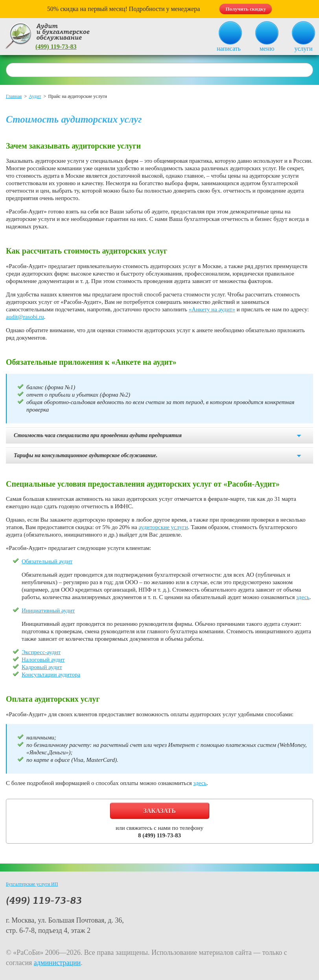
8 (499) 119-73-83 (159, 835)
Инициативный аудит (48, 610)
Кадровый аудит (42, 667)
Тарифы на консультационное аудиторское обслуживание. (86, 455)
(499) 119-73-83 (56, 47)
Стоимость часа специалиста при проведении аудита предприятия (98, 435)
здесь (303, 597)
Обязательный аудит (47, 561)
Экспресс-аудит (41, 652)
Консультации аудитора (51, 675)
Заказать (159, 811)
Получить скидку (246, 9)
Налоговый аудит (43, 660)
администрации (57, 963)
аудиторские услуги (163, 527)
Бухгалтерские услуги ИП (32, 884)
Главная (14, 96)
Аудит (35, 96)
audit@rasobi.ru (25, 317)
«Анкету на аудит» (212, 309)
